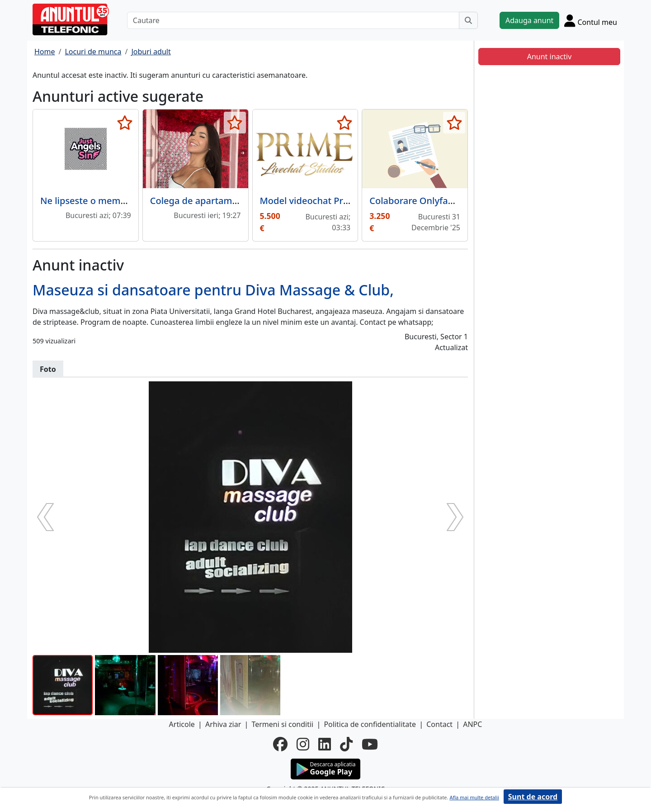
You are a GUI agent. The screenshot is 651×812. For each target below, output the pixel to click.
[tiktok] (346, 744)
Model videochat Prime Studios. (328, 201)
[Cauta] (468, 20)
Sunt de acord (533, 797)
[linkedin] (325, 744)
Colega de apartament (198, 201)
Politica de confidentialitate (370, 724)
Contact (439, 724)
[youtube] (370, 744)
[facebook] (280, 744)
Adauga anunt (529, 20)
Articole (182, 724)
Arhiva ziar (223, 724)
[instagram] (303, 744)
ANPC (472, 724)
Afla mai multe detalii (474, 797)
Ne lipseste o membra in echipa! (109, 201)
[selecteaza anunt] (125, 123)
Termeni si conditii (282, 724)
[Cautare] (293, 20)
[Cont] (591, 20)
